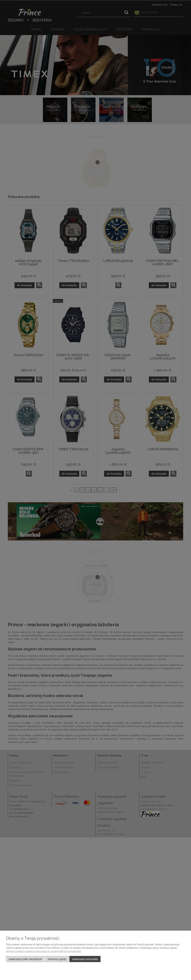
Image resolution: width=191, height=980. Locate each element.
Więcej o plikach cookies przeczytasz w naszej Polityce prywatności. (44, 951)
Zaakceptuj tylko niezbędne (25, 959)
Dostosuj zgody (57, 959)
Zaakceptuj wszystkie (85, 959)
